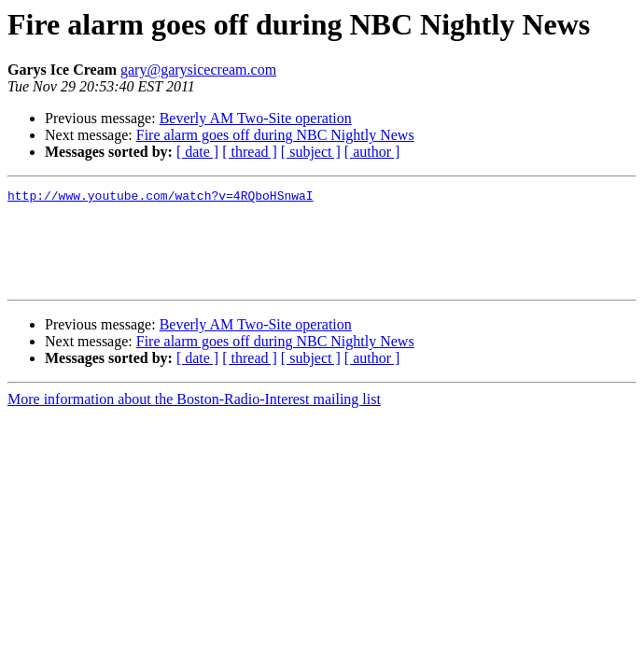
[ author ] (372, 152)
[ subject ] (311, 152)
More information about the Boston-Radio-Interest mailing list (194, 419)
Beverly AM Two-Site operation (256, 118)
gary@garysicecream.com (198, 70)
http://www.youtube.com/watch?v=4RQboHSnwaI (161, 198)
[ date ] (197, 152)
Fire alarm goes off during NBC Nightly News (275, 135)
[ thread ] (250, 152)
